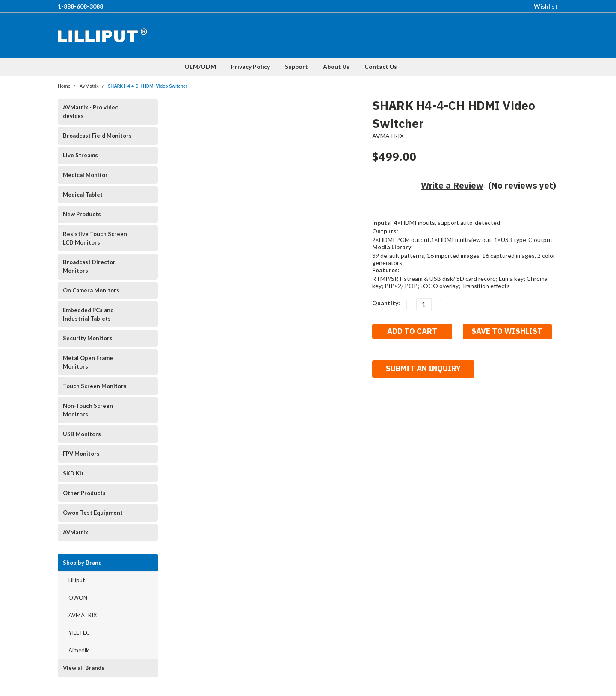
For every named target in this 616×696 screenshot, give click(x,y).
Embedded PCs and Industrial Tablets (88, 314)
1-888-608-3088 (80, 6)
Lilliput (77, 580)
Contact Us (381, 66)
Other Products (84, 493)
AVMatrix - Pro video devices (91, 112)
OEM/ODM (200, 66)
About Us (336, 66)
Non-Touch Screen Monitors (88, 410)
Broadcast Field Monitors (97, 136)
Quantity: (386, 303)
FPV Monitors (81, 454)
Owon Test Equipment (93, 513)
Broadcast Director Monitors (89, 266)
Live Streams (80, 155)
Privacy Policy (250, 66)
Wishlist (546, 6)
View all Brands (84, 668)
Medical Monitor (85, 175)
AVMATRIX (83, 615)
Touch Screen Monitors (95, 386)
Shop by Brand (82, 563)
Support (296, 66)
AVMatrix (89, 86)
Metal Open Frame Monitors (88, 362)
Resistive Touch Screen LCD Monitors (95, 238)
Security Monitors (88, 338)
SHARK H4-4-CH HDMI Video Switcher (148, 86)
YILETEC (79, 633)
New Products (82, 214)
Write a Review (452, 185)
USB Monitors (82, 434)
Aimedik (79, 650)
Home (64, 86)
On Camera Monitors (91, 290)
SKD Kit (73, 473)
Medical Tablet (83, 195)
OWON (78, 598)
